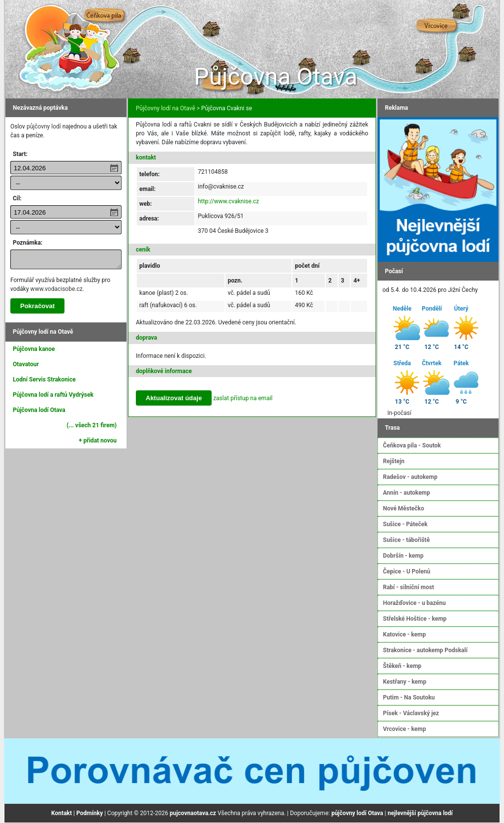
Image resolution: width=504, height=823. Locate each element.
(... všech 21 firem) (92, 425)
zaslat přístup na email (243, 398)
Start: (20, 154)
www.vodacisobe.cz (57, 289)
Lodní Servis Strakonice (44, 380)
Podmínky (90, 813)
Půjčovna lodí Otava (39, 410)
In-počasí (399, 413)
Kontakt (62, 813)
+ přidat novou (98, 441)
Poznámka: (28, 243)
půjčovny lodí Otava (357, 813)
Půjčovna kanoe (34, 349)
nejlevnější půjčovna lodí (420, 813)
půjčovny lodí (44, 127)
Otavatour (26, 364)
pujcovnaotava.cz (193, 813)
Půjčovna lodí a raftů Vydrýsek (53, 395)
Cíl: (17, 198)
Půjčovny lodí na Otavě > (168, 108)
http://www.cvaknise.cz (228, 201)
